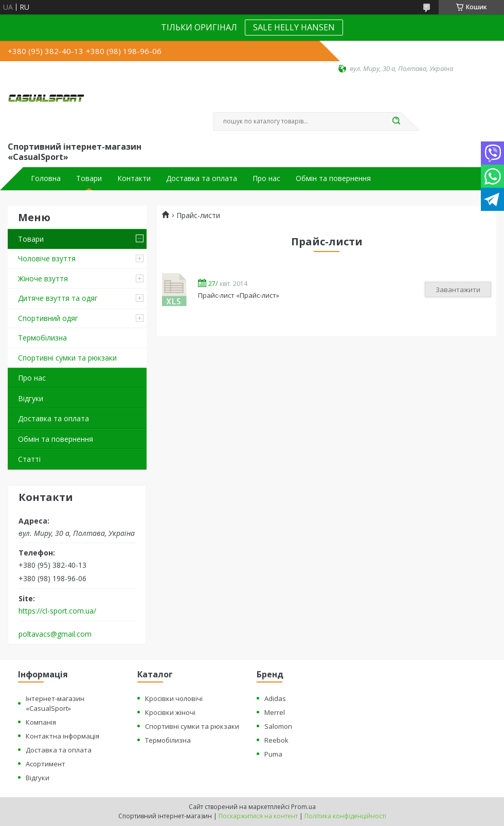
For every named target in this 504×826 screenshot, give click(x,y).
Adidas (275, 698)
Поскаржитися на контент (258, 816)
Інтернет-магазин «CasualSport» (55, 703)
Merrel (275, 712)
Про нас (266, 178)
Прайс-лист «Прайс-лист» (175, 289)
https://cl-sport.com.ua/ (57, 611)
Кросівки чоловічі (174, 698)
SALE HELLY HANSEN (294, 27)
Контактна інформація (62, 736)
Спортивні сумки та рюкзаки (67, 358)
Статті (29, 459)
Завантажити (458, 290)
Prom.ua (303, 807)
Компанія (41, 722)
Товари (89, 178)
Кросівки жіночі (170, 712)
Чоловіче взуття (47, 258)
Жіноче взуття (43, 279)
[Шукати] (396, 121)
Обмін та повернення (333, 178)
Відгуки (31, 398)
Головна (46, 178)
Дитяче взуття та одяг (58, 298)
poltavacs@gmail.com (55, 634)
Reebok (276, 740)
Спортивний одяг (48, 318)
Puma (273, 754)
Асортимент (46, 764)
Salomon (278, 726)
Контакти (134, 178)
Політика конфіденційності (345, 816)
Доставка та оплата (202, 178)
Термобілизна (42, 338)
